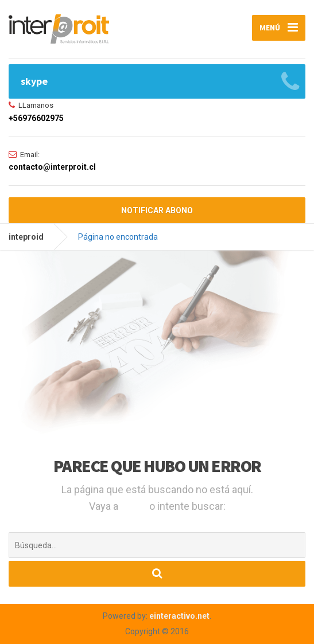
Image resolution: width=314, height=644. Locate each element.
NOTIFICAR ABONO (157, 210)
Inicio (135, 506)
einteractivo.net (179, 616)
